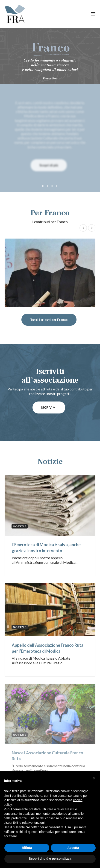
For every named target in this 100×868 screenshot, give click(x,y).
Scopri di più (49, 165)
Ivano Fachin (50, 273)
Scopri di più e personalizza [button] (50, 859)
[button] (94, 778)
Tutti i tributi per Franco (49, 320)
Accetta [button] (73, 848)
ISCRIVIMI (49, 407)
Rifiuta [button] (27, 848)
